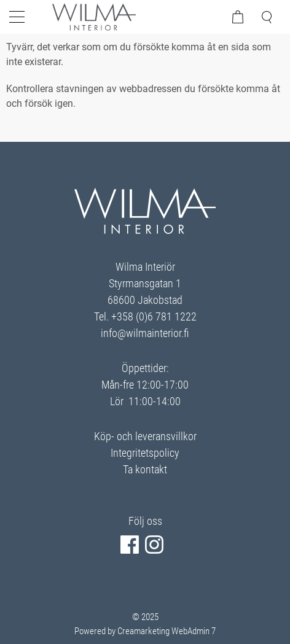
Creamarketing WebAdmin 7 (167, 631)
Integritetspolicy (145, 453)
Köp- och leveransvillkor (145, 436)
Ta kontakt (145, 469)
